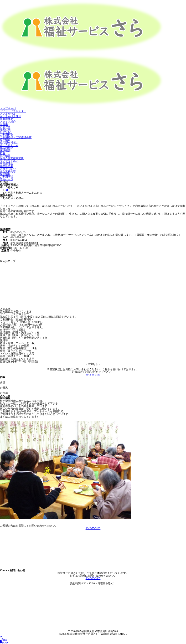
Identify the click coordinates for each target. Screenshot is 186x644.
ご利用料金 (7, 135)
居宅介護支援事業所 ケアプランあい (12, 160)
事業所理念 (7, 164)
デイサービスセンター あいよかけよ (13, 112)
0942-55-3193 (93, 375)
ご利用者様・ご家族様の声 (16, 137)
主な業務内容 (8, 171)
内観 (3, 153)
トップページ (8, 108)
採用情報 (5, 140)
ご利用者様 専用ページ (7, 178)
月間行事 (5, 127)
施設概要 (5, 150)
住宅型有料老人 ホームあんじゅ (9, 144)
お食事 (4, 124)
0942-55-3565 (93, 578)
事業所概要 (7, 119)
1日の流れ (6, 132)
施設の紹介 (7, 148)
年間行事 (5, 129)
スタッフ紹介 (8, 122)
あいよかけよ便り (11, 116)
